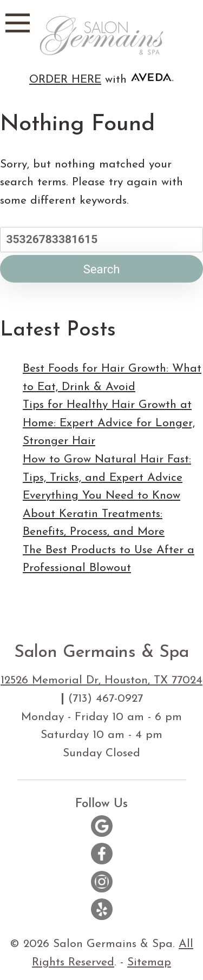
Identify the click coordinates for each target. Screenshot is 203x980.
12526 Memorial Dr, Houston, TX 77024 (101, 680)
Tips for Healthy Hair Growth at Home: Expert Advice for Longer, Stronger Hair (109, 423)
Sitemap (149, 962)
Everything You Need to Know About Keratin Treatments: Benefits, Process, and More (101, 514)
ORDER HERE (65, 80)
